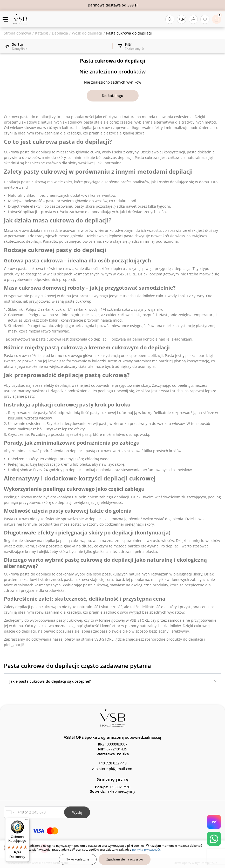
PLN (182, 19)
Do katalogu (112, 96)
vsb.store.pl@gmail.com (113, 769)
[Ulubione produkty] (205, 19)
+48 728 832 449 (113, 763)
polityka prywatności (147, 849)
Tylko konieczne (78, 859)
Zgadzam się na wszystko (125, 859)
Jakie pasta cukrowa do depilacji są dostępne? (50, 681)
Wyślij (77, 812)
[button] (10, 812)
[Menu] (26, 821)
